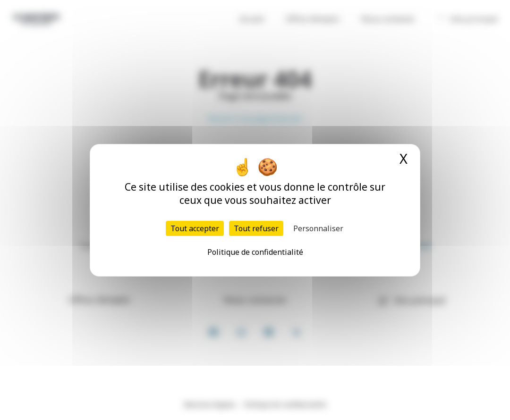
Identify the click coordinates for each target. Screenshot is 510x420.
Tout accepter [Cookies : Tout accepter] (195, 228)
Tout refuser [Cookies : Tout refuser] (256, 228)
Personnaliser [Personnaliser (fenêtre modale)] (318, 228)
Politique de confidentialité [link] (255, 252)
